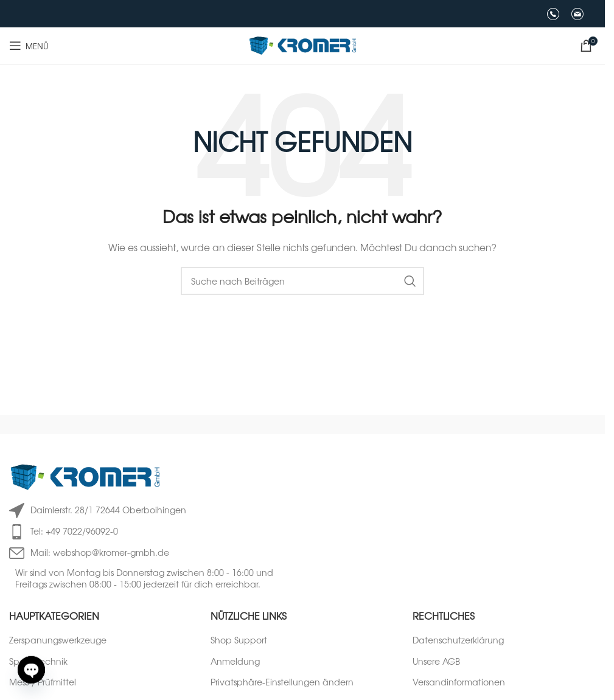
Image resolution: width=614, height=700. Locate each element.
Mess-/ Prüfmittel (43, 682)
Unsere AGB (436, 661)
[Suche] (302, 281)
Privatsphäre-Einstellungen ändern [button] (282, 682)
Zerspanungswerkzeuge (58, 640)
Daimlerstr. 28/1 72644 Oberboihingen (108, 510)
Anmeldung (235, 661)
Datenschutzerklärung (458, 640)
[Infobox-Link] (547, 14)
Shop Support (239, 640)
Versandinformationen (459, 682)
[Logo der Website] (303, 44)
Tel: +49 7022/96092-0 (74, 531)
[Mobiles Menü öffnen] (29, 46)
